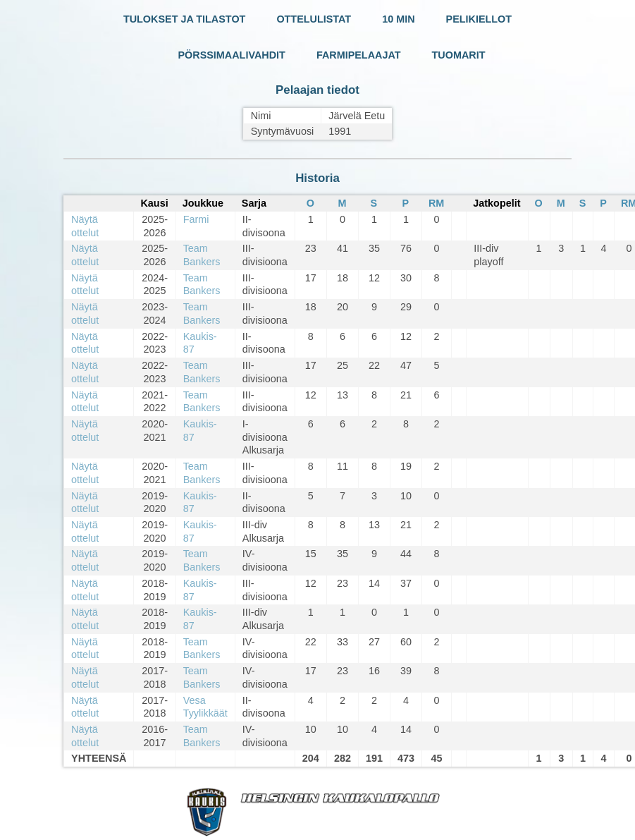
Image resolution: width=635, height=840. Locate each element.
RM (436, 203)
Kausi (154, 203)
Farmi (196, 219)
